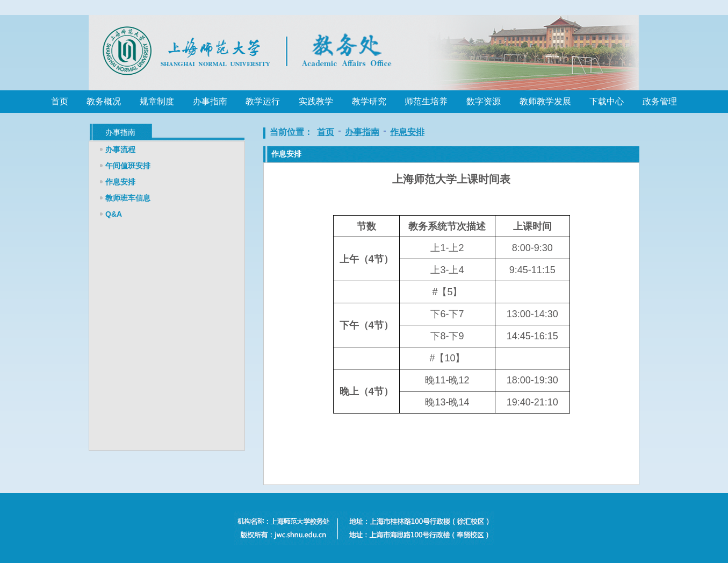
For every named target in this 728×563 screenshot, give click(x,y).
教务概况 (104, 101)
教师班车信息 (128, 198)
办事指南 (210, 101)
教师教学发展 (545, 101)
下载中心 (607, 101)
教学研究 (369, 101)
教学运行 (263, 101)
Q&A (114, 214)
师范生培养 (426, 101)
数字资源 (484, 101)
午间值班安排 (128, 166)
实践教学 (316, 101)
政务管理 (660, 101)
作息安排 (120, 182)
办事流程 (120, 149)
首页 (60, 101)
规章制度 (157, 101)
